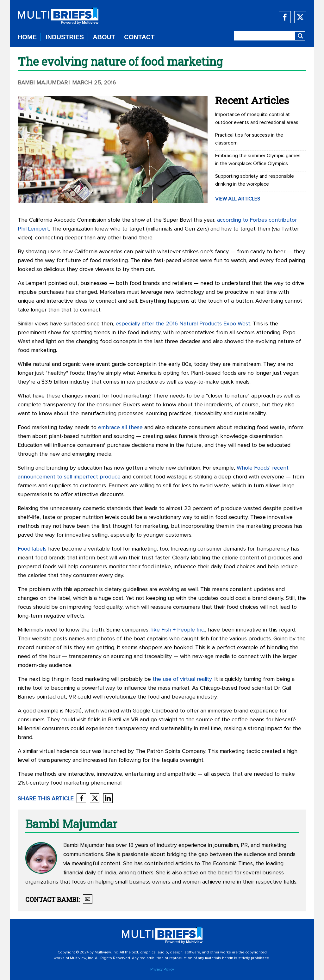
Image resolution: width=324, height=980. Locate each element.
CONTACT (139, 37)
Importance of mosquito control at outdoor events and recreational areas (257, 118)
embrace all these (120, 428)
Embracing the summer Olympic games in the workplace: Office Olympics (258, 160)
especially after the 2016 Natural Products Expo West (183, 324)
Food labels (32, 549)
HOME (27, 37)
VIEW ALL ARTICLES (238, 199)
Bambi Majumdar (43, 83)
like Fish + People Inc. (178, 630)
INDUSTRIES (65, 37)
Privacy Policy (162, 970)
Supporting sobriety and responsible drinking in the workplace (255, 180)
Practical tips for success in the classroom (249, 139)
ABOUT (104, 37)
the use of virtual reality (182, 679)
